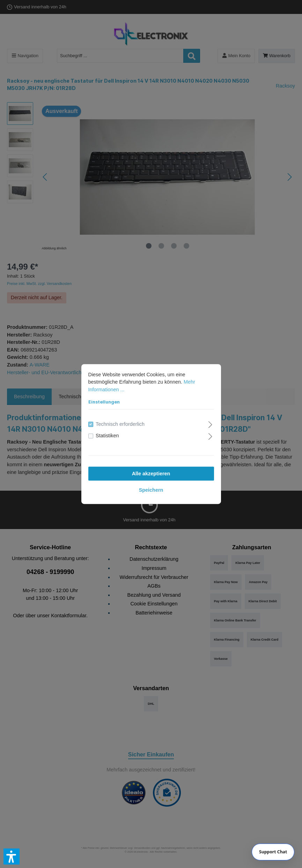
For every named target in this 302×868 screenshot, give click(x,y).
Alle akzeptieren (151, 474)
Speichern (151, 490)
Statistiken (107, 436)
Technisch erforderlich (120, 424)
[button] (12, 856)
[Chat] (273, 852)
